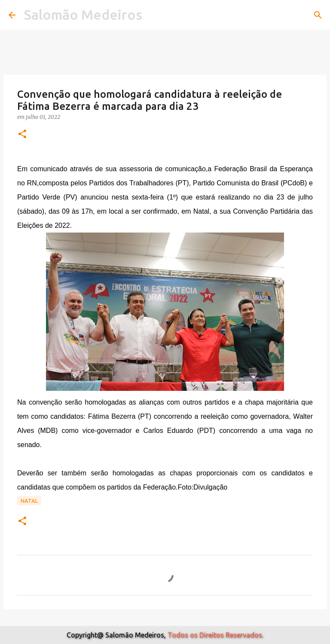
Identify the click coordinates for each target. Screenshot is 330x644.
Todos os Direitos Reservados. (215, 635)
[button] (22, 135)
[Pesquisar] (318, 15)
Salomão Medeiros (83, 15)
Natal (29, 501)
